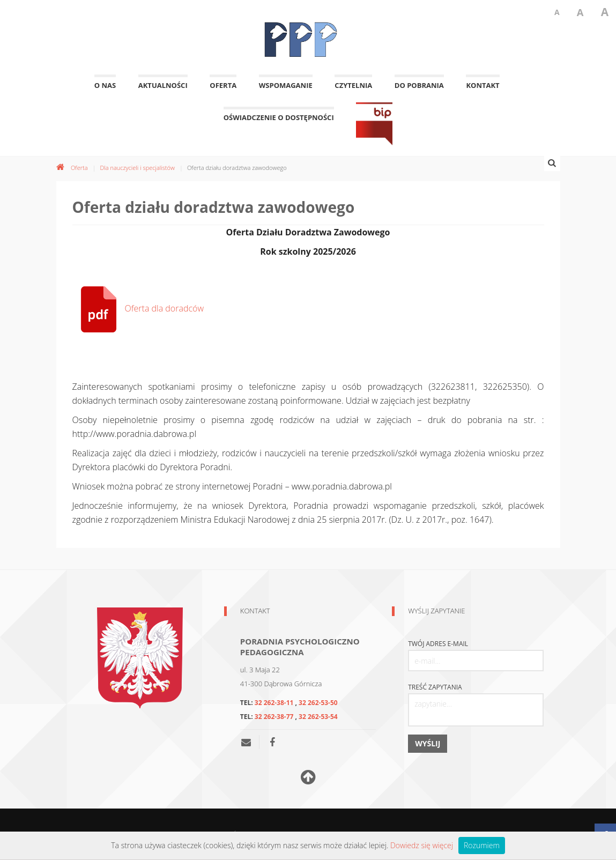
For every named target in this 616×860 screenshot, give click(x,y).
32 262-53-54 (318, 717)
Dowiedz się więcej (422, 845)
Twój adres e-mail (438, 644)
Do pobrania (419, 91)
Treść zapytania (435, 687)
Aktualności (163, 91)
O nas (105, 91)
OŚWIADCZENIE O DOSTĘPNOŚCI (279, 123)
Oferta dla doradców (138, 308)
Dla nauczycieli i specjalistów (137, 168)
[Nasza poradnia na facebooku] (272, 742)
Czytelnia (353, 91)
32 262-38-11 (274, 703)
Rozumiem (482, 845)
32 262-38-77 (274, 717)
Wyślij (428, 743)
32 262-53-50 (318, 703)
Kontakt (483, 91)
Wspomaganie (286, 91)
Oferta (223, 91)
